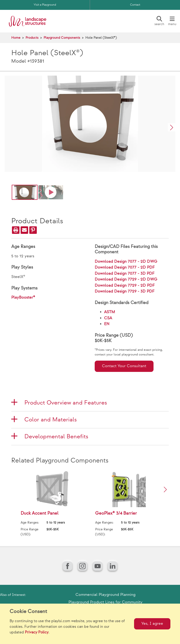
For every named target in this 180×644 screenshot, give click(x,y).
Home (16, 38)
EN (107, 324)
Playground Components (62, 38)
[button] (172, 127)
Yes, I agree (152, 624)
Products (32, 38)
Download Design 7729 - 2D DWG (126, 279)
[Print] (16, 230)
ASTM (110, 312)
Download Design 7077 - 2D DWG (126, 262)
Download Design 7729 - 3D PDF (125, 291)
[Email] (24, 230)
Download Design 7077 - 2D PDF (125, 267)
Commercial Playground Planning (105, 595)
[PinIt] (33, 230)
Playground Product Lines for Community (105, 602)
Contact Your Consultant (124, 366)
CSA (108, 318)
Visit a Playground (45, 5)
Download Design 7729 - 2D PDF (125, 285)
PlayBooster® (23, 297)
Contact (135, 5)
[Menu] (172, 21)
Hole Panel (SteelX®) (101, 38)
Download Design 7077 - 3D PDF (125, 274)
